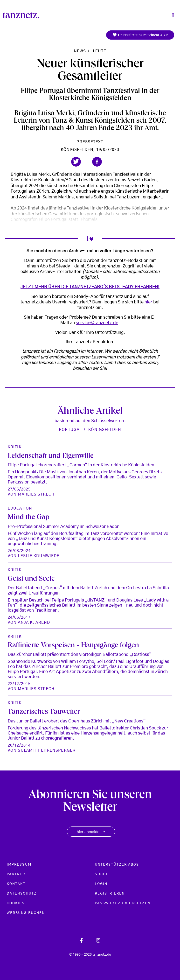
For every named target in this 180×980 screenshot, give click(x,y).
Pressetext (90, 142)
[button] (76, 162)
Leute (100, 51)
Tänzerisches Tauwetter (44, 712)
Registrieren (110, 894)
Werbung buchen (26, 913)
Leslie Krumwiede (39, 556)
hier (148, 302)
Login (101, 884)
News (80, 51)
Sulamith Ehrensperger (47, 750)
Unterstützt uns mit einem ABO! (140, 35)
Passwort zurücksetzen (123, 903)
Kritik (15, 447)
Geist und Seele (31, 579)
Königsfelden (105, 430)
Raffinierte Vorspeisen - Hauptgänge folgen (73, 646)
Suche (102, 874)
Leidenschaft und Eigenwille (51, 456)
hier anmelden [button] (91, 832)
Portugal (70, 430)
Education (20, 508)
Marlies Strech (36, 494)
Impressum (19, 865)
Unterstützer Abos (117, 865)
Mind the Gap (29, 518)
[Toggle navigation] (173, 15)
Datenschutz (22, 894)
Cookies (16, 903)
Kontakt (16, 884)
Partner (16, 874)
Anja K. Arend (34, 623)
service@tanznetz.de (97, 323)
